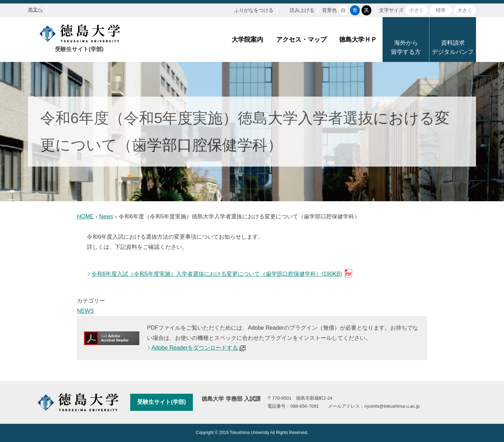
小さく (416, 10)
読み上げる (302, 10)
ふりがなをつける (254, 10)
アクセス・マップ (301, 40)
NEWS (85, 311)
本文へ (35, 9)
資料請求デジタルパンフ (453, 47)
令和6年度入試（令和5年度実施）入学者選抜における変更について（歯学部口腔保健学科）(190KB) (217, 274)
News (106, 216)
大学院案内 (247, 40)
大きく (465, 10)
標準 (441, 10)
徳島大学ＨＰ (358, 40)
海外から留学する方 (406, 47)
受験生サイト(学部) (162, 402)
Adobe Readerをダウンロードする (198, 348)
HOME (85, 216)
